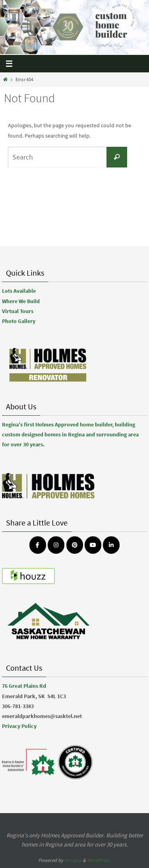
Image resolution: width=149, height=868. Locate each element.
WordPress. (99, 860)
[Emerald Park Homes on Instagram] (56, 545)
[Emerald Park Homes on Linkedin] (111, 545)
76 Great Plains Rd (24, 686)
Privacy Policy (19, 726)
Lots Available (19, 291)
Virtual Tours (18, 311)
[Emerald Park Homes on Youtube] (93, 545)
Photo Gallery (19, 321)
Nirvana (73, 860)
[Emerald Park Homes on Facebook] (38, 545)
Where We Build (21, 301)
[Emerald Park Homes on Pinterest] (75, 545)
